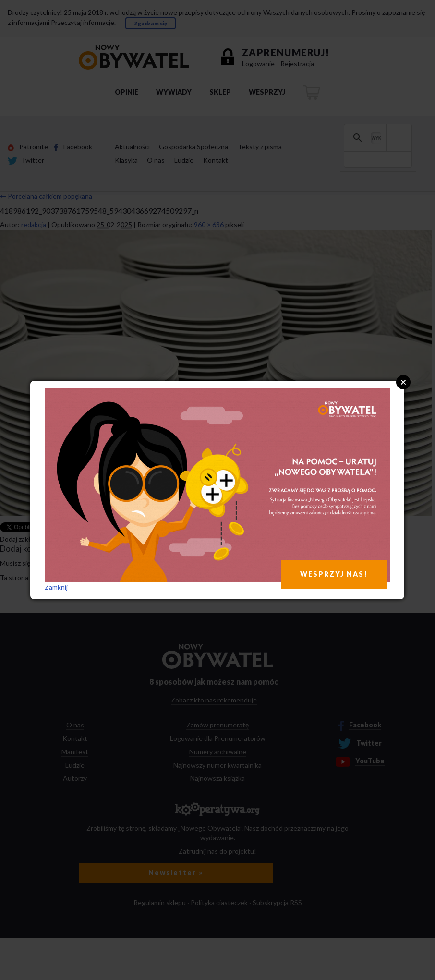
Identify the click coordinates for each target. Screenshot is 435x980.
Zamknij (56, 587)
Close (403, 382)
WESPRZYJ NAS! (334, 574)
